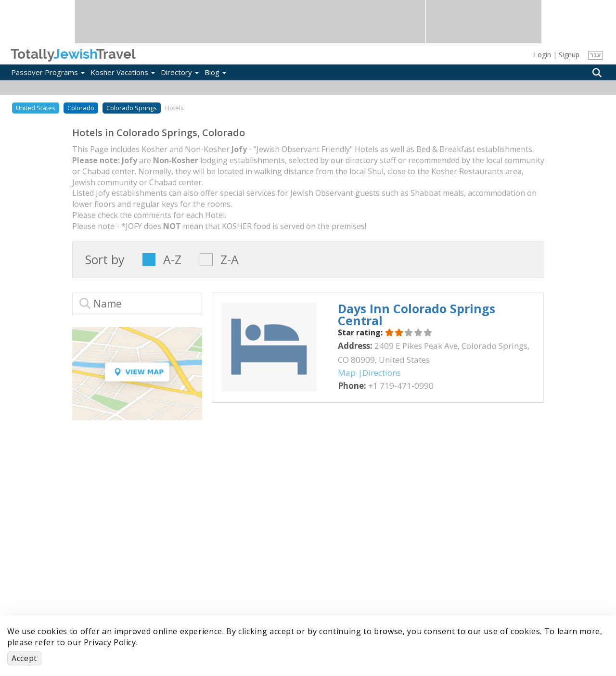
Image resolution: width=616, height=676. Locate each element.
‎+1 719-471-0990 (401, 386)
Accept (24, 658)
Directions (382, 373)
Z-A (230, 260)
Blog (215, 72)
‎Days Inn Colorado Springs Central (417, 314)
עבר (596, 55)
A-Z (172, 260)
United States (36, 108)
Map (347, 373)
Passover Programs (48, 72)
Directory (180, 72)
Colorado (81, 108)
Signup (569, 55)
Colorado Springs (132, 108)
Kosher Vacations (123, 72)
